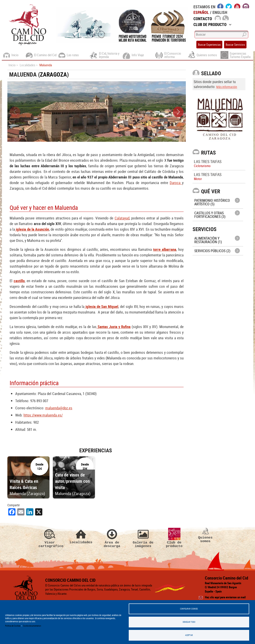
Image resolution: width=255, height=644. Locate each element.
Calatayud (122, 218)
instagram (246, 6)
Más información (227, 87)
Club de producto (174, 538)
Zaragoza (53, 74)
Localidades (81, 536)
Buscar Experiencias (209, 45)
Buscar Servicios (235, 45)
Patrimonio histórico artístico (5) (212, 202)
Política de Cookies (13, 626)
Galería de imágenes (143, 538)
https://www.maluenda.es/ (43, 415)
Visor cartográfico (50, 538)
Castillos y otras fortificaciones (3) (210, 215)
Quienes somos (205, 535)
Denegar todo (189, 622)
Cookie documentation (32, 626)
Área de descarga (112, 538)
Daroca (176, 183)
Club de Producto (212, 24)
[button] (178, 112)
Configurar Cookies (189, 609)
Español (201, 12)
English (220, 12)
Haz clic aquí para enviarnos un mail (225, 597)
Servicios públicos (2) (212, 251)
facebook (220, 6)
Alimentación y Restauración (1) (208, 240)
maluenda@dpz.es (59, 408)
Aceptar (189, 635)
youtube (237, 6)
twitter (229, 6)
